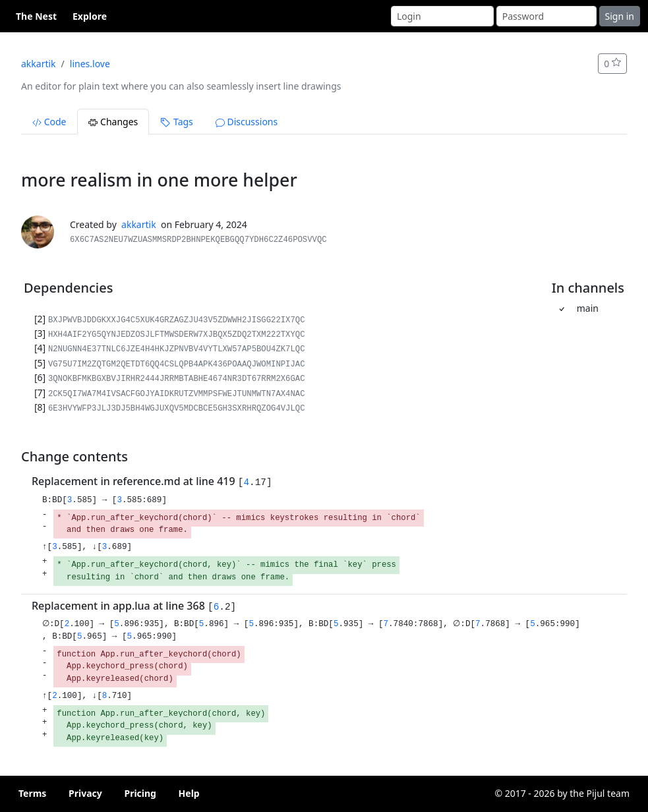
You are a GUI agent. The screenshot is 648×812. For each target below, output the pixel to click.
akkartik (39, 64)
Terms (32, 793)
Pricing (140, 793)
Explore (90, 16)
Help (189, 793)
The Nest (36, 16)
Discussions (247, 122)
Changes (113, 122)
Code (49, 122)
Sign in (620, 16)
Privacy (85, 793)
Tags (176, 122)
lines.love (90, 64)
